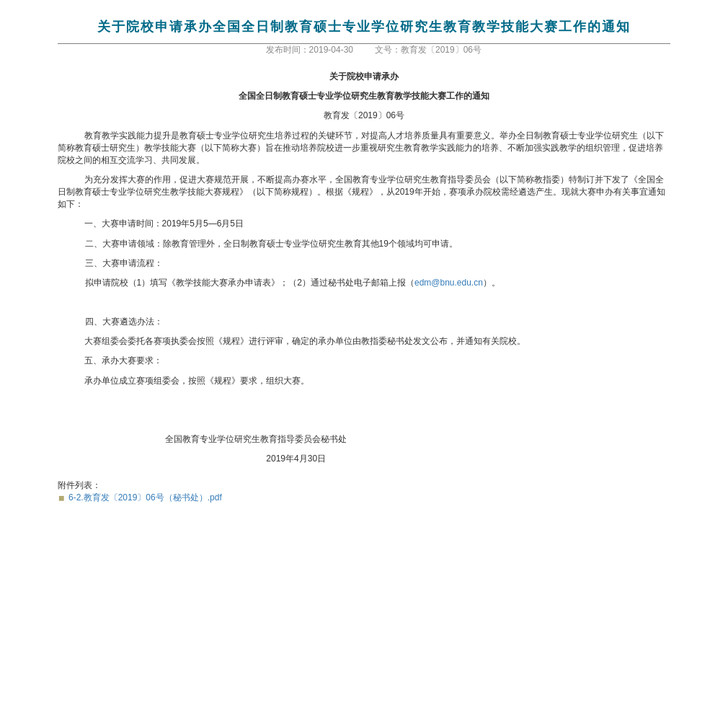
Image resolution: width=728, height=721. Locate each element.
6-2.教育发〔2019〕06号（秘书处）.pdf (145, 497)
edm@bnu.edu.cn (449, 283)
